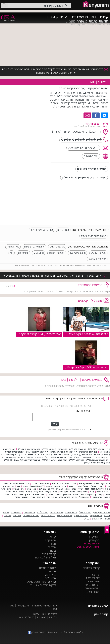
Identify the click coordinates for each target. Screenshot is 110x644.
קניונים (103, 17)
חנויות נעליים (57, 512)
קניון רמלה (80, 460)
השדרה (49, 486)
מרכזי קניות (50, 540)
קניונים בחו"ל (49, 554)
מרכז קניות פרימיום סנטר (100, 463)
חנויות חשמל (85, 512)
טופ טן (107, 489)
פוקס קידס (39, 492)
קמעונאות (42, 617)
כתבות (93, 21)
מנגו (35, 489)
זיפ (13, 486)
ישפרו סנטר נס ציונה (59, 460)
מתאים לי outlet (57, 253)
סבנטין (16, 489)
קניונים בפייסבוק (91, 568)
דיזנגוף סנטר (23, 606)
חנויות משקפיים (65, 515)
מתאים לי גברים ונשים (34, 247)
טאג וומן (7, 486)
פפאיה (21, 492)
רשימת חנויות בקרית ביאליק (94, 236)
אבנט (21, 494)
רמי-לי (50, 494)
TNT (87, 489)
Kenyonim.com (56, 632)
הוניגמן (57, 486)
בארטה (14, 494)
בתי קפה (17, 515)
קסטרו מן (99, 494)
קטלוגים (53, 17)
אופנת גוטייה (44, 484)
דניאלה (93, 486)
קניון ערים (82, 449)
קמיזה (9, 492)
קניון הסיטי (13, 455)
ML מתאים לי (13, 247)
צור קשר (95, 574)
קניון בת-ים (12, 457)
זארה (18, 486)
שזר (49, 497)
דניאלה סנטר (83, 486)
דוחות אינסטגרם (47, 568)
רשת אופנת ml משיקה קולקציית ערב (89, 334)
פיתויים (29, 492)
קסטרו (107, 494)
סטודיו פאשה (82, 492)
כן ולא (67, 489)
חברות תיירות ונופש (101, 519)
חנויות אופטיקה (81, 515)
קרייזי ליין (67, 494)
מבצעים (82, 17)
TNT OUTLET (97, 489)
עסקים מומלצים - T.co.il (43, 585)
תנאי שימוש (94, 581)
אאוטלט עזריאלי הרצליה (14, 452)
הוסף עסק (94, 540)
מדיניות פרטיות (92, 588)
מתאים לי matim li (97, 259)
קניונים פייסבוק (36, 632)
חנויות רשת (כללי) (102, 512)
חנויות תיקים (96, 515)
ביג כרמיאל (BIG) (59, 457)
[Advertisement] (87, 203)
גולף (28, 484)
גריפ (6, 484)
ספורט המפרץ (65, 497)
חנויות (93, 17)
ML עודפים (23, 253)
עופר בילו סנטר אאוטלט (91, 455)
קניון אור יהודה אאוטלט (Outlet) (27, 460)
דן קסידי (101, 486)
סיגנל (3, 489)
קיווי (15, 492)
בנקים (87, 519)
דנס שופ (72, 486)
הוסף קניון (94, 537)
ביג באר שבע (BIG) (35, 457)
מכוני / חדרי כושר (31, 515)
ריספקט (58, 494)
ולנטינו (25, 486)
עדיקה (17, 497)
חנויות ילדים (43, 512)
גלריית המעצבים (17, 484)
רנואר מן (35, 494)
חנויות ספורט (71, 512)
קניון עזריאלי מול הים (32, 449)
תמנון (27, 494)
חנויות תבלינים (48, 515)
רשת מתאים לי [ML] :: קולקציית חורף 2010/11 (36, 334)
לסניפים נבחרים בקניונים (92, 169)
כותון (74, 489)
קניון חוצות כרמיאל (83, 457)
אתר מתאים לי (91, 156)
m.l (11, 253)
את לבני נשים (71, 484)
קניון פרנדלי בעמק (101, 460)
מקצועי (70, 21)
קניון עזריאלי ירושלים (59, 449)
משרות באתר (93, 592)
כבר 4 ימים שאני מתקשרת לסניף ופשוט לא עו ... (67, 429)
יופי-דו (80, 489)
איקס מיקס (105, 484)
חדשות (103, 21)
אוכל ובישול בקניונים (45, 557)
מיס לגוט (42, 489)
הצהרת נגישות (92, 585)
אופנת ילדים (29, 512)
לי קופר (51, 489)
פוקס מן (48, 492)
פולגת (72, 492)
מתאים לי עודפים (99, 253)
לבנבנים (59, 489)
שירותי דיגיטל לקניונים (88, 547)
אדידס (75, 497)
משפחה (82, 21)
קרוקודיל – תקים (87, 494)
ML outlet (39, 253)
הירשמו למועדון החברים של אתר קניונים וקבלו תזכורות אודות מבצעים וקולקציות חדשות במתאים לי (55, 276)
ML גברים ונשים (57, 247)
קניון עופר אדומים (69, 452)
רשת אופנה (16, 512)
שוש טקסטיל (84, 497)
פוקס (55, 492)
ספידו (55, 497)
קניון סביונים (103, 457)
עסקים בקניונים (50, 614)
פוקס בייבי (64, 492)
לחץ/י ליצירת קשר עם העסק (83, 148)
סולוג (9, 489)
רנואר (43, 494)
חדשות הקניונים (27, 617)
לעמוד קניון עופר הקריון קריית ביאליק (84, 177)
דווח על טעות (93, 578)
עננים (92, 492)
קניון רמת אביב (104, 449)
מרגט (29, 489)
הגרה (64, 486)
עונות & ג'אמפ (57, 484)
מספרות (7, 515)
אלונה (97, 484)
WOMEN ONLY (37, 486)
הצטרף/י (7, 19)
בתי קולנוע (50, 575)
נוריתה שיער (97, 497)
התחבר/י (13, 19)
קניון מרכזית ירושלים (35, 455)
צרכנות (52, 551)
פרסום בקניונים (92, 544)
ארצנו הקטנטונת (85, 484)
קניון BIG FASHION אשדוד (44, 606)
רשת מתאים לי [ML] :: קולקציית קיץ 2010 (86, 367)
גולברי (34, 484)
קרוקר (75, 494)
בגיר (33, 497)
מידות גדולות (63, 230)
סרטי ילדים (50, 578)
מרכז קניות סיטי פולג (61, 455)
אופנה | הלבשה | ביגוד (42, 230)
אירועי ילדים (68, 17)
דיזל (108, 486)
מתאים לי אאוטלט (78, 253)
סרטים (52, 571)
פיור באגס (41, 497)
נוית (23, 489)
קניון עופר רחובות (41, 452)
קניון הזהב (93, 452)
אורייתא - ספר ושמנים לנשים (41, 582)
